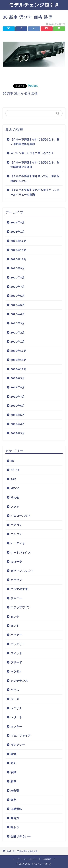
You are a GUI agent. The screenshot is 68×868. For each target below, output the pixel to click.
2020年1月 (18, 342)
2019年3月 (18, 433)
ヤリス (15, 690)
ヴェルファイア (21, 736)
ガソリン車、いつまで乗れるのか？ (32, 153)
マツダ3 (16, 671)
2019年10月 (19, 369)
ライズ (15, 699)
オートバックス (21, 553)
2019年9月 (18, 378)
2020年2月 (18, 333)
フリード (16, 662)
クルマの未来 (19, 589)
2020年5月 (18, 305)
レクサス (16, 708)
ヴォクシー (18, 745)
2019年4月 (18, 424)
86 (12, 461)
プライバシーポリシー (27, 859)
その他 (15, 497)
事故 (13, 754)
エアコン (16, 525)
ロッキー (16, 727)
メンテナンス (19, 681)
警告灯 (15, 818)
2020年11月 (19, 250)
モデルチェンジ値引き (34, 5)
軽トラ (15, 827)
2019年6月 (18, 406)
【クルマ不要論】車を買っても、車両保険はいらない (35, 179)
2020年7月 (18, 287)
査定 (13, 800)
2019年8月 (18, 387)
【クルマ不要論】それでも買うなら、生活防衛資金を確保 (35, 165)
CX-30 (15, 470)
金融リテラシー (21, 836)
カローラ (16, 562)
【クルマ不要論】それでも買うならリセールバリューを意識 (35, 192)
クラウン (16, 580)
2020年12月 (19, 241)
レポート (16, 717)
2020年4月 (18, 314)
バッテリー (18, 644)
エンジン (16, 534)
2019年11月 (19, 360)
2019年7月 (18, 397)
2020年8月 (18, 277)
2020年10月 (19, 259)
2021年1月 (18, 232)
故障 (13, 772)
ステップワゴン (21, 607)
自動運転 (16, 809)
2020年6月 (18, 296)
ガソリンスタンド (22, 571)
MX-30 (15, 488)
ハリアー (16, 635)
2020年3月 (18, 323)
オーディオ (18, 543)
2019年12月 (19, 351)
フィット (16, 653)
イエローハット (21, 516)
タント (15, 626)
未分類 (15, 791)
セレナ (15, 617)
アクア (15, 507)
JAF (13, 479)
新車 (13, 781)
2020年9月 (18, 268)
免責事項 (47, 859)
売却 (13, 763)
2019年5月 (18, 415)
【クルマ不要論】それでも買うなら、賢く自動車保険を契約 (35, 142)
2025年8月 (18, 222)
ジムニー (16, 598)
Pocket (33, 86)
